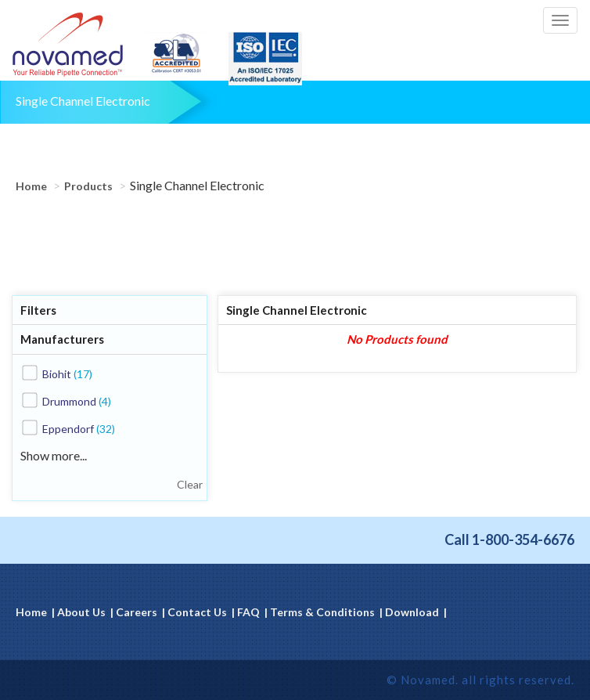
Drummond (77, 401)
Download (412, 612)
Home (31, 186)
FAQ (248, 612)
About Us (81, 612)
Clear (190, 484)
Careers (137, 612)
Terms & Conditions (322, 612)
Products (88, 186)
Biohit (67, 374)
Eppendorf (79, 429)
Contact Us (197, 612)
